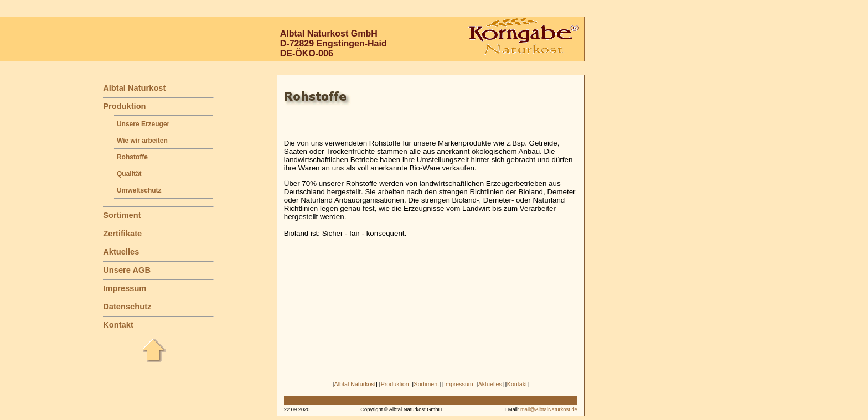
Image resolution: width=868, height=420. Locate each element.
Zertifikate (122, 234)
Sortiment (122, 215)
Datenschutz (127, 307)
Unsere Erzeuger (143, 124)
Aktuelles (121, 252)
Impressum (125, 288)
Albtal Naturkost (134, 88)
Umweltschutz (139, 190)
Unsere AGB (127, 270)
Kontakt (118, 325)
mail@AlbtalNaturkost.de (549, 409)
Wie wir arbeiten (142, 141)
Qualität (129, 174)
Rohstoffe (132, 157)
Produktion (124, 106)
